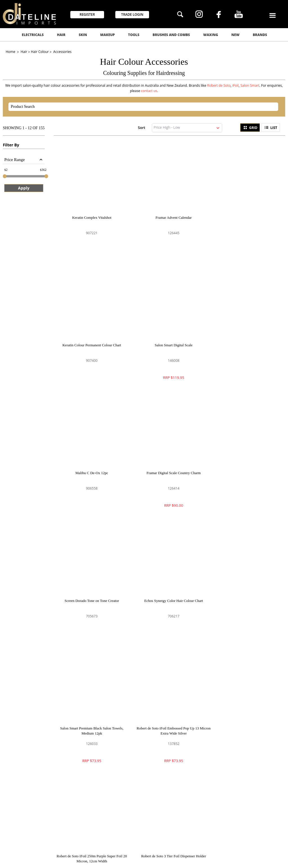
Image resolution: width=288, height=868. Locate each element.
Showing (24, 128)
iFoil (236, 85)
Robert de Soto (219, 85)
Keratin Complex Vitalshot (89, 213)
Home (11, 52)
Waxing (211, 35)
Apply (24, 188)
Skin (83, 35)
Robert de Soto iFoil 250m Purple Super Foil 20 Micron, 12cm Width (167, 587)
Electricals (33, 35)
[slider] (5, 176)
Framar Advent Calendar (167, 213)
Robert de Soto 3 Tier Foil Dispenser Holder (244, 584)
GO (204, 697)
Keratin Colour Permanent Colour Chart (244, 213)
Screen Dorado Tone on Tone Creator (89, 460)
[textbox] (138, 107)
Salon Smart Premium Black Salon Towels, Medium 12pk (244, 463)
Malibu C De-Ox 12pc (167, 337)
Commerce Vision (94, 858)
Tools (134, 35)
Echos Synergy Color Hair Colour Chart (167, 460)
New (236, 35)
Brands (260, 35)
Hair (61, 35)
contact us (149, 91)
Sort (141, 127)
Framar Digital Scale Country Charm (244, 337)
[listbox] (187, 128)
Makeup (107, 35)
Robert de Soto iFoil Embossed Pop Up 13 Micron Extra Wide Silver (90, 587)
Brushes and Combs (171, 35)
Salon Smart (250, 85)
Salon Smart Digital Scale (90, 337)
